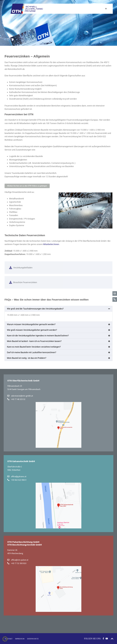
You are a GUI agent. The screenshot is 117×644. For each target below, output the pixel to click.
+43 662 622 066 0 (17, 480)
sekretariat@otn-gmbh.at (20, 396)
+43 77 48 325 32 (16, 399)
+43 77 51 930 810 (17, 563)
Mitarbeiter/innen (51, 244)
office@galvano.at (17, 476)
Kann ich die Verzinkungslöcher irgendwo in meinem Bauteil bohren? (38, 336)
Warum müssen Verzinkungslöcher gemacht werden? (31, 324)
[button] (3, 23)
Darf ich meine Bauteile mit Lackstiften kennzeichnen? (32, 352)
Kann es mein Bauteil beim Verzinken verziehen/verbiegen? (34, 347)
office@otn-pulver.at (18, 560)
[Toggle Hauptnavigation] (106, 9)
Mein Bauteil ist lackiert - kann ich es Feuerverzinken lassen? (34, 341)
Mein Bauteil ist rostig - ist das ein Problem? (27, 358)
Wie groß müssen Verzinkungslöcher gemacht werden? (32, 330)
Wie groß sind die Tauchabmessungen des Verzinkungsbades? (35, 309)
